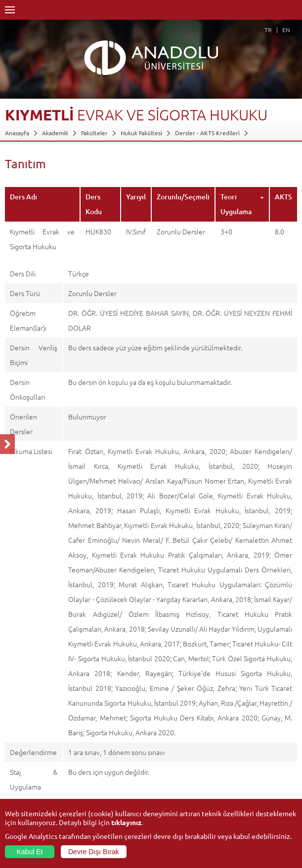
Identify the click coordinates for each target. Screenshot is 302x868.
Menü (10, 10)
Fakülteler (94, 133)
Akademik (55, 133)
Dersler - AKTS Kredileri (207, 133)
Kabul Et (30, 852)
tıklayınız (126, 822)
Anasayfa (17, 133)
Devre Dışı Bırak (94, 852)
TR (268, 30)
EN (286, 30)
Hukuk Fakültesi (141, 133)
